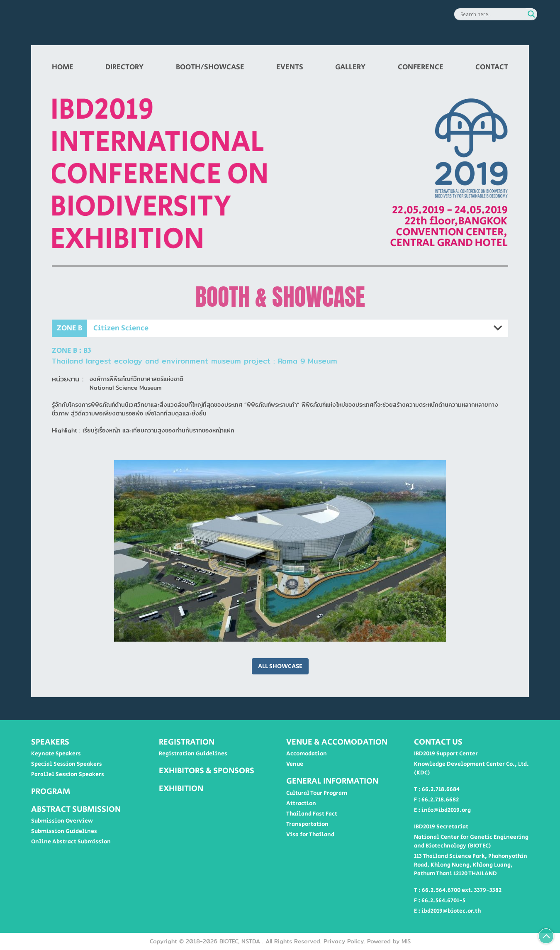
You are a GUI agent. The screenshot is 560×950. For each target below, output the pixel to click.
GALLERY (350, 67)
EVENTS (290, 67)
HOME (63, 67)
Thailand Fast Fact (312, 814)
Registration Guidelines (193, 754)
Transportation (307, 824)
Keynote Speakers (56, 754)
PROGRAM (51, 791)
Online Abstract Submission (71, 842)
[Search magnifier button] (531, 14)
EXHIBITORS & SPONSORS (207, 771)
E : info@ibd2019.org (442, 810)
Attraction (301, 803)
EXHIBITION (181, 789)
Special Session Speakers (67, 764)
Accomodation (307, 754)
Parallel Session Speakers (68, 774)
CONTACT (492, 67)
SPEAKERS (50, 742)
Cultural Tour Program (317, 793)
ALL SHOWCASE (280, 666)
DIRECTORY (124, 67)
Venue (295, 764)
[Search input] (492, 14)
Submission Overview (62, 821)
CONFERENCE (421, 67)
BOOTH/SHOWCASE (210, 67)
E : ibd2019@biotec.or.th (447, 911)
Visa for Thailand (310, 835)
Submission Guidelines (64, 831)
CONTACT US (438, 742)
